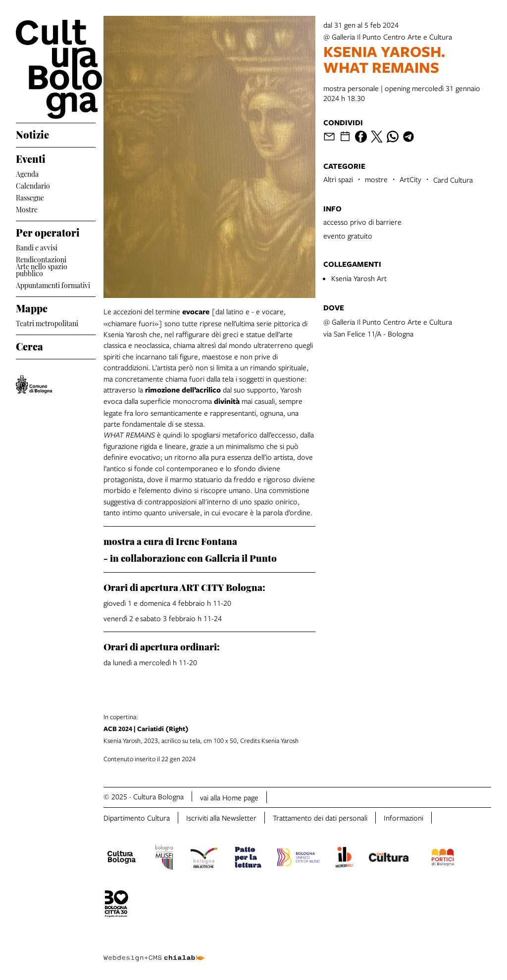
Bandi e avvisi (37, 247)
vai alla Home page (229, 797)
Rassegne (30, 197)
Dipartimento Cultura (137, 818)
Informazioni (404, 818)
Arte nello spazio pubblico (42, 270)
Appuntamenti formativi (53, 284)
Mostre (27, 209)
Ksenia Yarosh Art (359, 278)
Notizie (32, 133)
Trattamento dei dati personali (320, 818)
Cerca (29, 345)
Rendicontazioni (41, 259)
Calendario (33, 185)
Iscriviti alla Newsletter (221, 818)
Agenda (27, 173)
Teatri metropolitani (47, 322)
